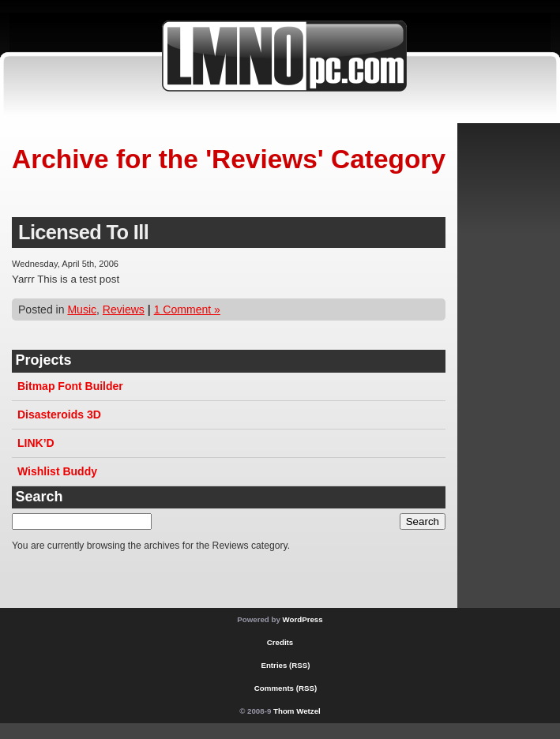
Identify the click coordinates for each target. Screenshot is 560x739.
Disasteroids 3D (59, 415)
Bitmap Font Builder (70, 386)
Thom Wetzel (297, 711)
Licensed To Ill (83, 232)
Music (82, 309)
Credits (280, 642)
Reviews (124, 309)
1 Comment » (187, 309)
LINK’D (36, 443)
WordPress (303, 619)
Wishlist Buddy (57, 471)
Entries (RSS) (285, 665)
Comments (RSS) (286, 688)
